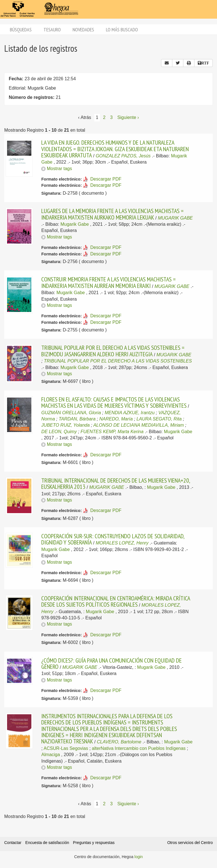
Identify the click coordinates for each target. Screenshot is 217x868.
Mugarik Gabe (75, 224)
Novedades (83, 30)
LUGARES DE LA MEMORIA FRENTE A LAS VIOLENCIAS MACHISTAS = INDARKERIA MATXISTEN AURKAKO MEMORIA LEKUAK (112, 214)
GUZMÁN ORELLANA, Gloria (71, 413)
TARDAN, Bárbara (77, 419)
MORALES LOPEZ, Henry (122, 543)
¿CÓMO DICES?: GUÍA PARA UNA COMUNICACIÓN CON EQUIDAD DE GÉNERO (111, 663)
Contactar (13, 843)
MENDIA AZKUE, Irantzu (130, 413)
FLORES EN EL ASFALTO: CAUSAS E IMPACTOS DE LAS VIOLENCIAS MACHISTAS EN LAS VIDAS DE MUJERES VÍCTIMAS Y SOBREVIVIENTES (114, 402)
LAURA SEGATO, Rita (159, 419)
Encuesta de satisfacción (47, 843)
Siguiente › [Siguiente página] (128, 117)
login (139, 857)
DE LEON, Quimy (59, 432)
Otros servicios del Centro (190, 843)
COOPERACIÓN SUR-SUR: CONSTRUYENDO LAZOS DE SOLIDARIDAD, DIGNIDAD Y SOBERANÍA (113, 539)
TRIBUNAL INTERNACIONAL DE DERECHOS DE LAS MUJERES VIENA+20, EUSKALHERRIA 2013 (116, 483)
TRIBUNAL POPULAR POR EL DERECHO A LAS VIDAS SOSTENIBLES (118, 361)
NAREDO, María (116, 419)
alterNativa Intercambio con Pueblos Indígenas (139, 748)
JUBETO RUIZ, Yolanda (65, 425)
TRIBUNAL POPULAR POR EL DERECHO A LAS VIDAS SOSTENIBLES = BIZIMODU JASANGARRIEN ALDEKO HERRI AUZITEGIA (113, 351)
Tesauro (52, 30)
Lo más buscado (122, 30)
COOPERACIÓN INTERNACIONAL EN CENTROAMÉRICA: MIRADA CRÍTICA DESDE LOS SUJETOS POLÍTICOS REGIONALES (116, 601)
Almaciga (51, 755)
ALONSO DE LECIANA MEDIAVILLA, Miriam (138, 425)
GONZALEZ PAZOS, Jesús (123, 156)
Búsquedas (21, 30)
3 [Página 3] (111, 117)
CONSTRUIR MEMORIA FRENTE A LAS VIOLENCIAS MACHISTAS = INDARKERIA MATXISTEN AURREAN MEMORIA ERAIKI (108, 282)
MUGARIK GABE (175, 218)
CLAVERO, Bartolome (119, 742)
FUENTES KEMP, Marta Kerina (112, 432)
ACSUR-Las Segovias (66, 748)
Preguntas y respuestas (94, 843)
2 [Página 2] (104, 117)
